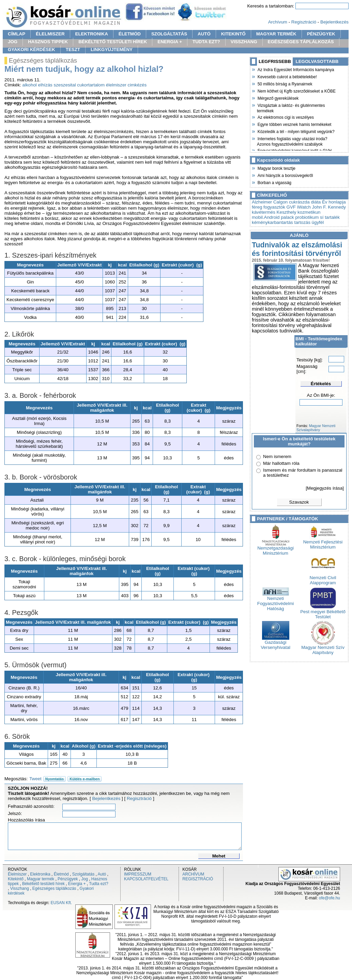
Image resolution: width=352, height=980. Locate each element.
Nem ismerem (277, 456)
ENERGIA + (170, 42)
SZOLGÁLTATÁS (169, 34)
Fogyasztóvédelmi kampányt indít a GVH (294, 150)
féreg (257, 207)
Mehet (219, 856)
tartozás (302, 222)
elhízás (45, 85)
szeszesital (65, 85)
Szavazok (299, 502)
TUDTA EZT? (206, 42)
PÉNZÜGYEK (321, 34)
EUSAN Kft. (61, 903)
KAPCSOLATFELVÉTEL (146, 879)
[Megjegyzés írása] (325, 488)
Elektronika (40, 874)
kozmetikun (309, 212)
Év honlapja (334, 202)
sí (322, 217)
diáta (316, 202)
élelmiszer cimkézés (126, 85)
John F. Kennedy (329, 207)
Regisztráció (304, 22)
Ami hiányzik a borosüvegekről (285, 175)
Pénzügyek (68, 879)
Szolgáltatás (83, 874)
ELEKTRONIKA (92, 34)
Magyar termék (41, 879)
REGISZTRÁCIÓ (198, 879)
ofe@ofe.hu (330, 898)
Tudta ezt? (98, 884)
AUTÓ (204, 34)
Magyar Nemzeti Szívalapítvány (316, 428)
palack (287, 217)
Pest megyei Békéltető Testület (323, 612)
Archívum (278, 22)
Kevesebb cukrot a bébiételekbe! (287, 76)
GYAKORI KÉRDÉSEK (32, 50)
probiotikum (307, 217)
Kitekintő (16, 879)
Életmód (61, 874)
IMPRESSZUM (138, 874)
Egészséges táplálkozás (54, 888)
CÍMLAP (17, 34)
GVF (291, 207)
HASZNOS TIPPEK (48, 42)
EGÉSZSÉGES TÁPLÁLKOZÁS (301, 42)
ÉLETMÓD (130, 34)
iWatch (304, 207)
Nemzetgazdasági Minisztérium (276, 549)
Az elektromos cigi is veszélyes (285, 117)
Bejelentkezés (334, 22)
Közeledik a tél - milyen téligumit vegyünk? (296, 131)
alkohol (30, 85)
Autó (102, 874)
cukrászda (299, 202)
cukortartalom (91, 85)
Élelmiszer (17, 874)
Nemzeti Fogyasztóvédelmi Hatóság (276, 601)
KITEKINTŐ (233, 34)
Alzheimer (262, 202)
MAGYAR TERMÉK (276, 34)
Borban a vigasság (274, 182)
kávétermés (264, 212)
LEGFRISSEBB (275, 61)
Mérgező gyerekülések (278, 98)
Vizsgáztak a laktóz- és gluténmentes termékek (291, 107)
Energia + (77, 884)
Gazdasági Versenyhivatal (276, 643)
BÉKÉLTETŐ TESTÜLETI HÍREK (113, 42)
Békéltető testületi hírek (43, 884)
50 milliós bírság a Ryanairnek (285, 83)
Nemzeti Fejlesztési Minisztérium (323, 542)
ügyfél (318, 222)
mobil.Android (266, 217)
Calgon (280, 202)
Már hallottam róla (281, 463)
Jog (84, 879)
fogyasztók (274, 207)
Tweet (35, 779)
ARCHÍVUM (193, 874)
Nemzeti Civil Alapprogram (323, 578)
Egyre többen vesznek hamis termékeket (294, 124)
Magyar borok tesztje (276, 168)
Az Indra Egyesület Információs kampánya (295, 69)
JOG (13, 42)
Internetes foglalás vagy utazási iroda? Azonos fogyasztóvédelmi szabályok (292, 141)
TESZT (73, 50)
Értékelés (321, 384)
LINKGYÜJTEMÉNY (112, 50)
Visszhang (20, 888)
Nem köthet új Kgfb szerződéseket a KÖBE (296, 91)
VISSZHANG (244, 42)
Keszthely (287, 212)
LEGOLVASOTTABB (317, 61)
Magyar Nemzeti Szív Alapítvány (323, 648)
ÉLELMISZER (50, 34)
